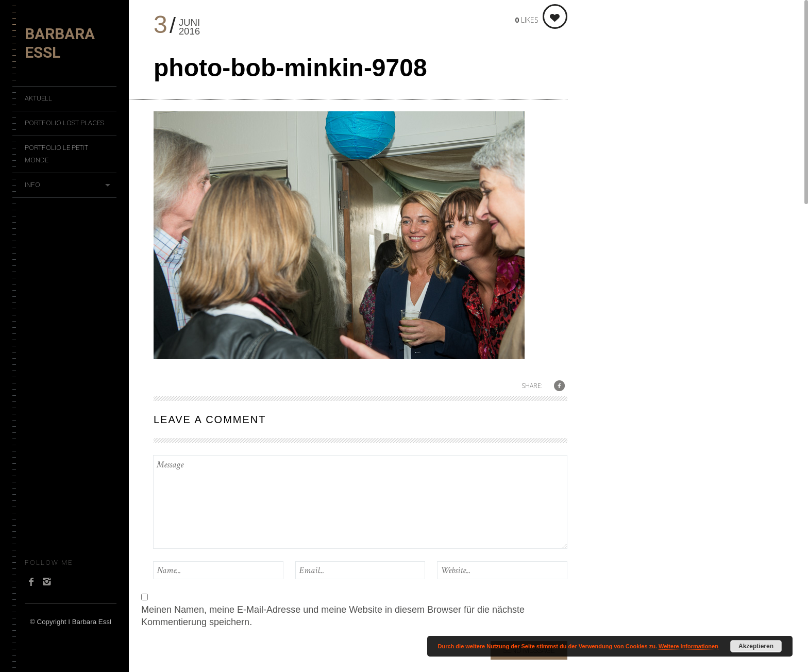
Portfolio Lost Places (64, 123)
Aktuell (38, 98)
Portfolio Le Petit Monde (56, 154)
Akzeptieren (756, 646)
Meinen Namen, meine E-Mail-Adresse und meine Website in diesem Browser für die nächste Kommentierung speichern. (333, 616)
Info (32, 185)
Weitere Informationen (688, 646)
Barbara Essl (60, 43)
